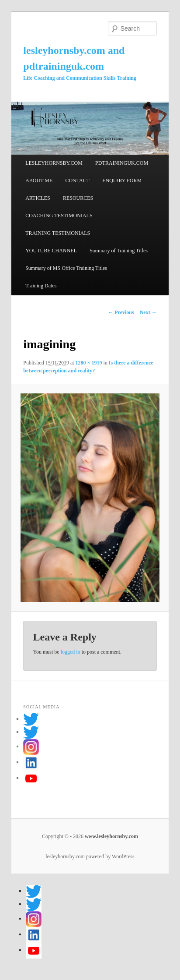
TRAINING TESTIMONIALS (58, 233)
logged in (71, 652)
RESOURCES (78, 198)
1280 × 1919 (89, 363)
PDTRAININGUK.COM (122, 163)
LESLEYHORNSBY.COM (54, 163)
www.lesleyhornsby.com (111, 836)
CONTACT (77, 180)
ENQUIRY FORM (122, 180)
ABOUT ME (39, 180)
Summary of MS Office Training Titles (66, 268)
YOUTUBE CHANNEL (51, 251)
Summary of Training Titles (119, 251)
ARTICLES (38, 198)
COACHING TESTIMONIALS (59, 216)
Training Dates (41, 286)
